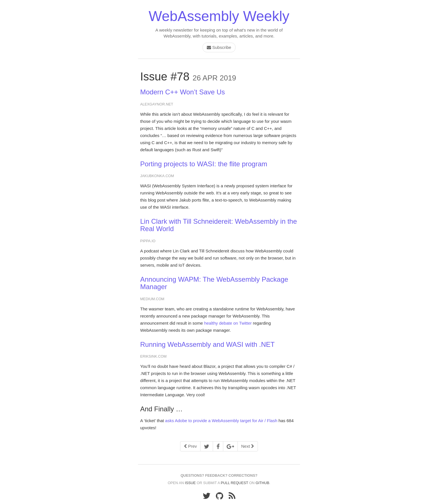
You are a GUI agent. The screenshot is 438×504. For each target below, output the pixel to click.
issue (190, 483)
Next (248, 446)
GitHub (262, 483)
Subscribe (219, 47)
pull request (234, 483)
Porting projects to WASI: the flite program (204, 164)
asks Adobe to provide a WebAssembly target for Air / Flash (221, 421)
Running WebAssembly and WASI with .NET (208, 344)
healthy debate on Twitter (228, 323)
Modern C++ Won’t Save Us (183, 92)
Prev (190, 446)
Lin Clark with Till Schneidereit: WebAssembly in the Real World (219, 225)
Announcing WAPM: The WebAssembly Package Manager (214, 283)
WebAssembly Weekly (219, 16)
